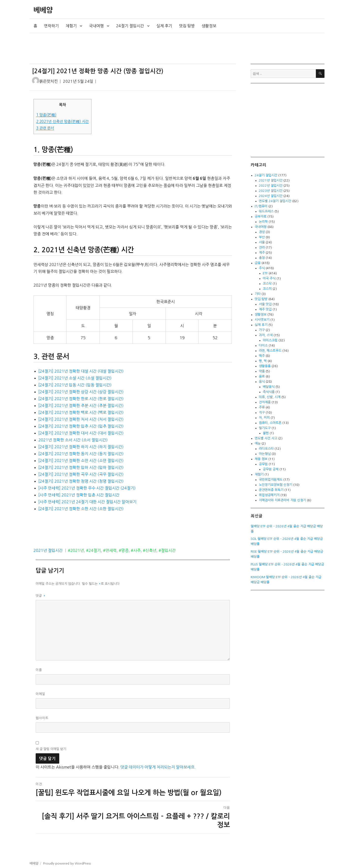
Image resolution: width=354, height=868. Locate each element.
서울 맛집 (265, 304)
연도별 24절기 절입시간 (275, 201)
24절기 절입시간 (130, 26)
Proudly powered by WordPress (67, 863)
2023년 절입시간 (271, 191)
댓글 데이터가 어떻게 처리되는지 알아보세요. (158, 767)
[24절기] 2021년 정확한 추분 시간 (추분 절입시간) (81, 406)
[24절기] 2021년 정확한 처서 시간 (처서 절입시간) (81, 419)
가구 (262, 330)
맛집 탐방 (187, 26)
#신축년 (150, 550)
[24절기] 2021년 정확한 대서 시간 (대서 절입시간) (81, 433)
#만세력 (110, 550)
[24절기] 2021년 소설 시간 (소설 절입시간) (75, 378)
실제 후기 (164, 26)
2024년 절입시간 (271, 196)
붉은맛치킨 (49, 81)
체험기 (71, 26)
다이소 (263, 345)
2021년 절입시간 (48, 550)
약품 (262, 371)
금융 (258, 263)
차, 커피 (264, 418)
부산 (262, 237)
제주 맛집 (265, 309)
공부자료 (261, 217)
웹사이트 (42, 718)
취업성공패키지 (269, 495)
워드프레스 (266, 211)
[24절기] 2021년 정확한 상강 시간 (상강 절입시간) (81, 392)
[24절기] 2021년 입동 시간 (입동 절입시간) (75, 385)
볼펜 (266, 433)
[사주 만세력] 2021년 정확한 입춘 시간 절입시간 (79, 495)
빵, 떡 (263, 361)
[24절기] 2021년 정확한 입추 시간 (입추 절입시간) (81, 426)
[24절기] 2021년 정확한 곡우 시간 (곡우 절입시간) (81, 474)
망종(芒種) (46, 115)
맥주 (262, 356)
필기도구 (265, 428)
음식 (262, 382)
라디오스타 (266, 449)
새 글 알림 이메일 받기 (51, 749)
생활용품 (265, 366)
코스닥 (267, 284)
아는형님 (265, 454)
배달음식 (269, 387)
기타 (258, 294)
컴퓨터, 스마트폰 (270, 423)
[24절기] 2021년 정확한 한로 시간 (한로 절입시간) (81, 399)
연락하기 (51, 26)
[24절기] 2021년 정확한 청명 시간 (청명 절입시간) (81, 481)
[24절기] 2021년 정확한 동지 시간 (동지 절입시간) (81, 454)
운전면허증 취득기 (271, 490)
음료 (262, 376)
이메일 (40, 694)
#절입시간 (167, 550)
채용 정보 (261, 459)
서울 (262, 242)
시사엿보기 (262, 320)
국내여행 (96, 26)
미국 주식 (269, 278)
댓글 (41, 596)
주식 (262, 268)
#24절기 (93, 550)
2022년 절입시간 (271, 186)
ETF (265, 273)
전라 (262, 247)
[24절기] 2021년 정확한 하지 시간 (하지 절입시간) (81, 447)
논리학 (263, 222)
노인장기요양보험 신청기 (276, 485)
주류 (262, 407)
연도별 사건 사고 (266, 438)
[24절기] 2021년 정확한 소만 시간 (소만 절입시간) (81, 461)
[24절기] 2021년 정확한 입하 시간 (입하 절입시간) (81, 467)
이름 (39, 670)
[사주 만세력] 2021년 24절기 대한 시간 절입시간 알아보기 (87, 502)
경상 (262, 232)
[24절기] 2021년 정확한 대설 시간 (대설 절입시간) (81, 371)
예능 (258, 443)
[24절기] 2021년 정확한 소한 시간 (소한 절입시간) (81, 509)
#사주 (136, 550)
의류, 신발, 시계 (270, 397)
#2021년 (76, 550)
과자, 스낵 (266, 335)
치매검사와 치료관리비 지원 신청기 (282, 500)
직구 (262, 413)
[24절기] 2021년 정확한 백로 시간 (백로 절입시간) (81, 412)
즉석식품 (269, 392)
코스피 (267, 289)
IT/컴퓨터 (261, 206)
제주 (262, 253)
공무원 (263, 464)
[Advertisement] (134, 49)
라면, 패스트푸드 (270, 351)
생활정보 (209, 26)
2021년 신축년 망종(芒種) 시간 (62, 121)
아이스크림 (270, 340)
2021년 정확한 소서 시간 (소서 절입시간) (73, 440)
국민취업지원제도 (271, 480)
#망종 (124, 550)
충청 (262, 258)
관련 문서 (45, 128)
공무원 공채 (271, 469)
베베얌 (43, 10)
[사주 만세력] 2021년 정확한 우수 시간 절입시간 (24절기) (87, 488)
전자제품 (265, 402)
